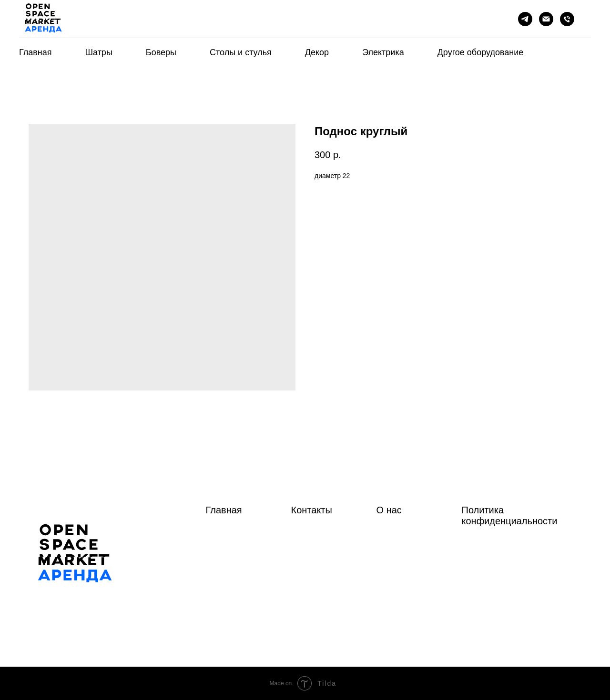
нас (394, 510)
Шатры (99, 52)
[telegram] (525, 19)
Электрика (383, 52)
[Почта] (546, 19)
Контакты (312, 510)
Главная (36, 52)
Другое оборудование (481, 52)
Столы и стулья (241, 52)
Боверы (161, 52)
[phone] (567, 19)
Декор (317, 52)
